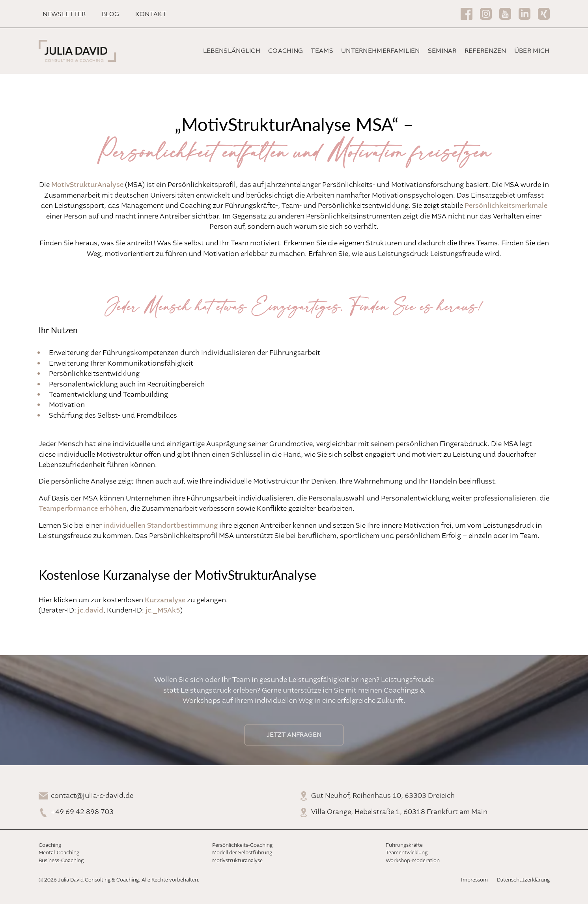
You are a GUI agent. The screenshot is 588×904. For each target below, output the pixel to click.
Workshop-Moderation (413, 861)
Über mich (532, 51)
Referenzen (485, 51)
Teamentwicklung (407, 853)
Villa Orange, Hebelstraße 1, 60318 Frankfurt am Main (399, 812)
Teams (322, 51)
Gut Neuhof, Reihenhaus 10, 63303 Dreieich (383, 796)
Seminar (442, 51)
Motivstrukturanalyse (237, 861)
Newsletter (64, 14)
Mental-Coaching (59, 853)
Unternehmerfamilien (381, 51)
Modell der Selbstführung (242, 853)
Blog (111, 14)
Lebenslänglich (232, 51)
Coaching (286, 51)
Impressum (474, 880)
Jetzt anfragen (294, 735)
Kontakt (151, 14)
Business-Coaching (61, 861)
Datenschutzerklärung (523, 880)
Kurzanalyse (165, 600)
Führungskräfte (404, 845)
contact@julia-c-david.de (92, 796)
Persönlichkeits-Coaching (242, 845)
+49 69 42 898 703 (82, 812)
